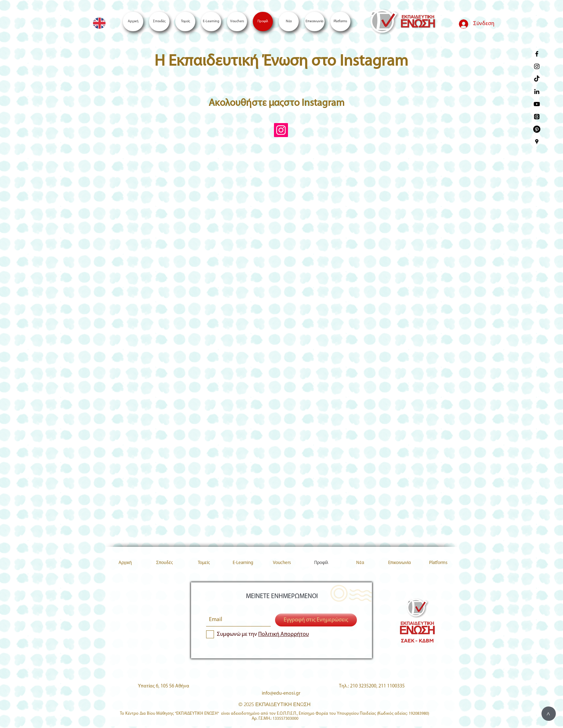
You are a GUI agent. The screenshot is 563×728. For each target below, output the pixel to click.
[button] (340, 22)
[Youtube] (537, 104)
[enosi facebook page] (537, 54)
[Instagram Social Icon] (281, 130)
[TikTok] (537, 79)
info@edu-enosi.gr (281, 693)
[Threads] (537, 117)
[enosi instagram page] (537, 66)
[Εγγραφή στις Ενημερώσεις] (316, 620)
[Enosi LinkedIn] (537, 91)
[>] (549, 714)
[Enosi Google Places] (537, 142)
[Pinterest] (537, 129)
